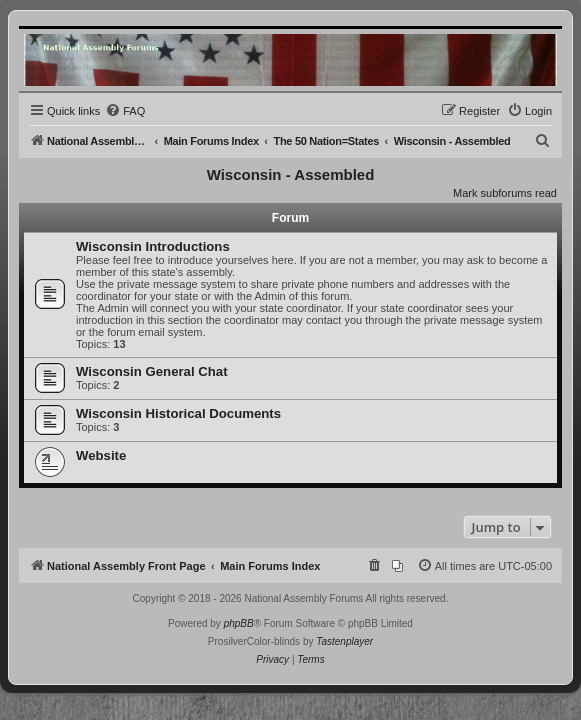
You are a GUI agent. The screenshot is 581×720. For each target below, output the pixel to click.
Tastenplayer (344, 641)
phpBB (239, 623)
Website (101, 455)
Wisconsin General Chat (152, 371)
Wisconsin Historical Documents (178, 413)
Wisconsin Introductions (153, 246)
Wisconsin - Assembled (291, 174)
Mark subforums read (505, 193)
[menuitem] (125, 111)
